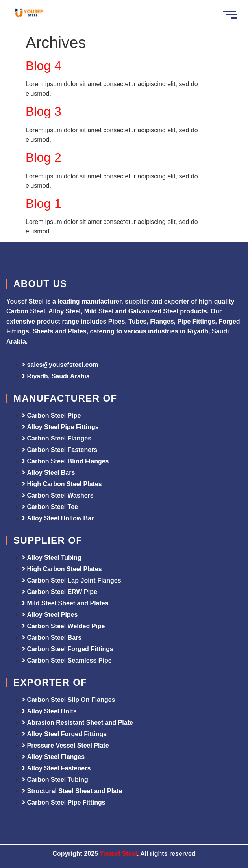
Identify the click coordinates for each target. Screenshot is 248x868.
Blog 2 (43, 157)
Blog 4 (43, 66)
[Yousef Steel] (29, 14)
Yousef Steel (118, 854)
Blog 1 (43, 204)
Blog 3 (43, 111)
